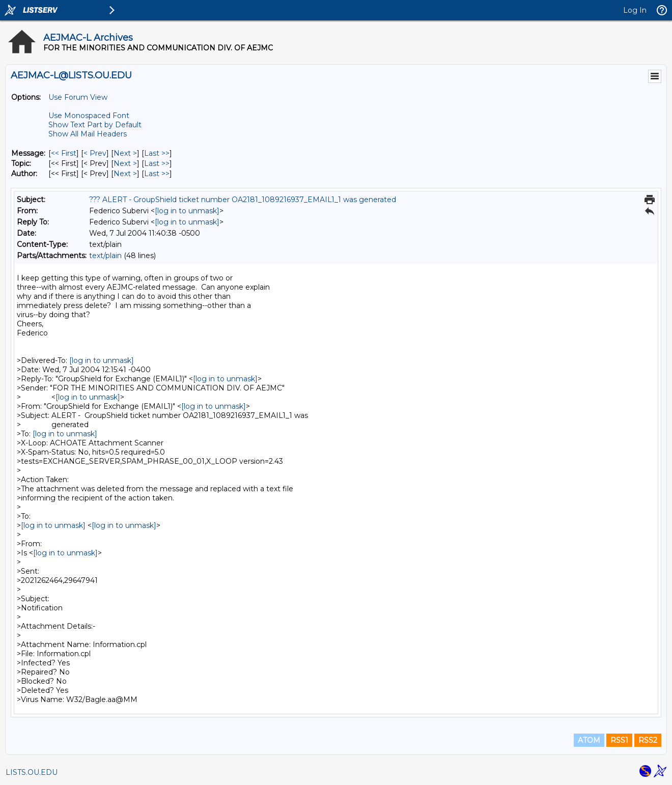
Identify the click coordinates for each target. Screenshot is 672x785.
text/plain (105, 256)
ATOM (589, 740)
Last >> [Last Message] (157, 153)
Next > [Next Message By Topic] (125, 163)
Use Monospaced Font (89, 116)
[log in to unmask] (187, 211)
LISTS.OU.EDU (32, 772)
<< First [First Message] (64, 153)
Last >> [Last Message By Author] (157, 174)
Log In (635, 10)
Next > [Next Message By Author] (125, 174)
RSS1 (619, 740)
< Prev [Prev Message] (95, 153)
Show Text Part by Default (95, 125)
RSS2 (648, 740)
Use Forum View (78, 97)
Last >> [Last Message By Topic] (157, 163)
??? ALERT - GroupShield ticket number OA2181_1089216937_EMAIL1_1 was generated (243, 200)
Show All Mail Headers (88, 134)
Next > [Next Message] (125, 153)
